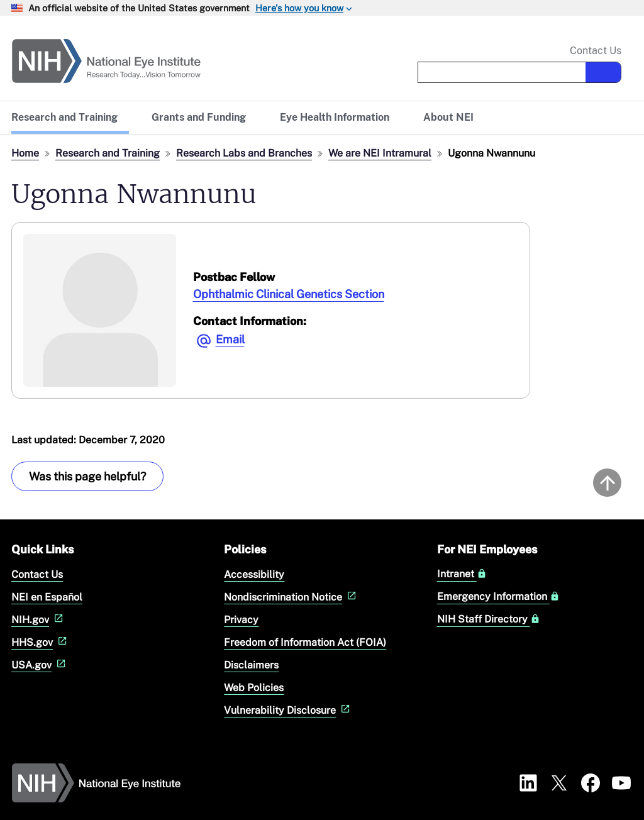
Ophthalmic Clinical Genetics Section (289, 294)
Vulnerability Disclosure (288, 710)
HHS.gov (41, 642)
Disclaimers (251, 665)
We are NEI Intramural (380, 153)
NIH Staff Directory (489, 619)
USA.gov (40, 665)
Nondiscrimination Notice (291, 597)
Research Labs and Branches (244, 153)
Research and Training (108, 153)
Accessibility (254, 574)
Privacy (241, 620)
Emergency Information (498, 597)
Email (230, 339)
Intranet (462, 574)
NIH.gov (39, 620)
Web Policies (254, 688)
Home (25, 153)
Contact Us (596, 51)
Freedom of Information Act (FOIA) (305, 642)
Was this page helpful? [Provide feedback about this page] (87, 476)
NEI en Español (47, 597)
